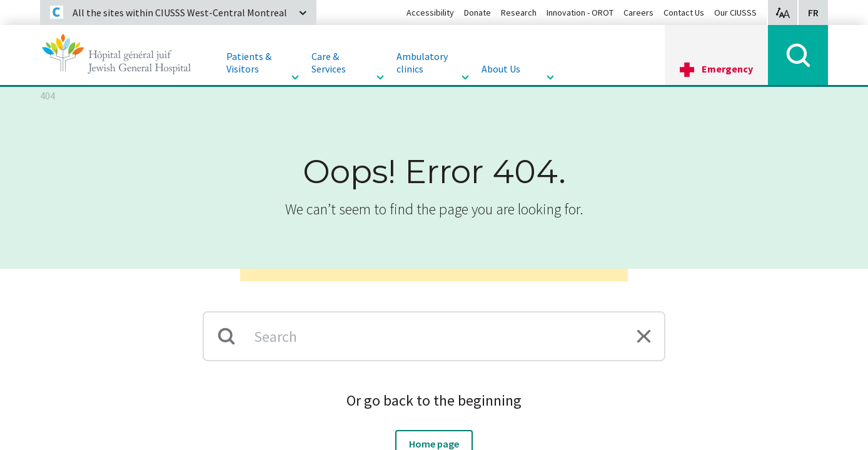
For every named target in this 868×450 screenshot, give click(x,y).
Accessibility (430, 12)
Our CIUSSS (735, 12)
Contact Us (684, 12)
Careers (638, 12)
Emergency (727, 69)
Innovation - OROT (580, 12)
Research (519, 12)
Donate (477, 12)
